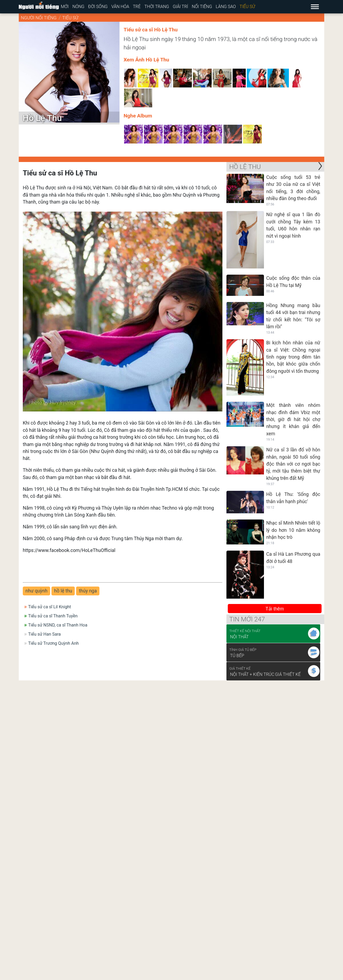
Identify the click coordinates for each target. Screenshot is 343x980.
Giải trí (180, 7)
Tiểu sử (247, 7)
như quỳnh (36, 591)
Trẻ (137, 7)
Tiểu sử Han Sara (44, 634)
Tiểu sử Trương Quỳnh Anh (53, 643)
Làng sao (226, 7)
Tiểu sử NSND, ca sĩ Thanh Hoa (58, 625)
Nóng (78, 7)
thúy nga (88, 591)
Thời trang (157, 7)
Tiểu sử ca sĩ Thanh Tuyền (53, 616)
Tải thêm (275, 609)
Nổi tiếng (202, 7)
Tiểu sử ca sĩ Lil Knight (50, 607)
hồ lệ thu (63, 591)
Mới (65, 7)
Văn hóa (120, 7)
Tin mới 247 (247, 619)
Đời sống (98, 7)
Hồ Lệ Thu (245, 167)
